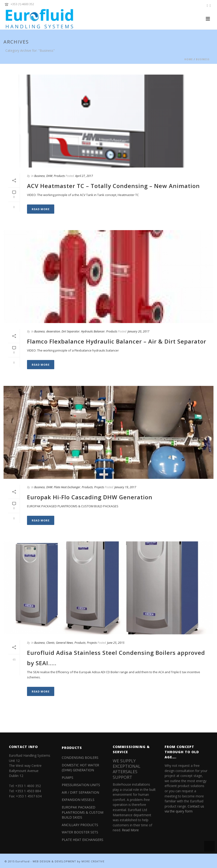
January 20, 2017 (138, 331)
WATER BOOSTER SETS (80, 832)
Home (189, 59)
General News (64, 643)
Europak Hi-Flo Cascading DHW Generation (90, 497)
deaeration (53, 331)
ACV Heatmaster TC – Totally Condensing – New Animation (113, 186)
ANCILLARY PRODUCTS (80, 825)
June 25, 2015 (116, 643)
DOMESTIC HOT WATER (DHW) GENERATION (80, 768)
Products (59, 176)
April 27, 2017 (84, 176)
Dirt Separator (71, 331)
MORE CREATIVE (93, 861)
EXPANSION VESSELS (78, 800)
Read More (41, 209)
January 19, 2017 (125, 487)
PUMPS (68, 778)
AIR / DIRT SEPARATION (80, 792)
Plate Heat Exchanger (67, 487)
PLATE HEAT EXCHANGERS (83, 840)
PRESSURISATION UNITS (81, 785)
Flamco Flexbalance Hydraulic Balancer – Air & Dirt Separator (117, 341)
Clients (50, 643)
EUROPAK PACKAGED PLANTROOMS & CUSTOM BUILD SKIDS (83, 812)
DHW (49, 176)
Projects (99, 487)
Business (203, 59)
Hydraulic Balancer (93, 331)
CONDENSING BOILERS (80, 758)
